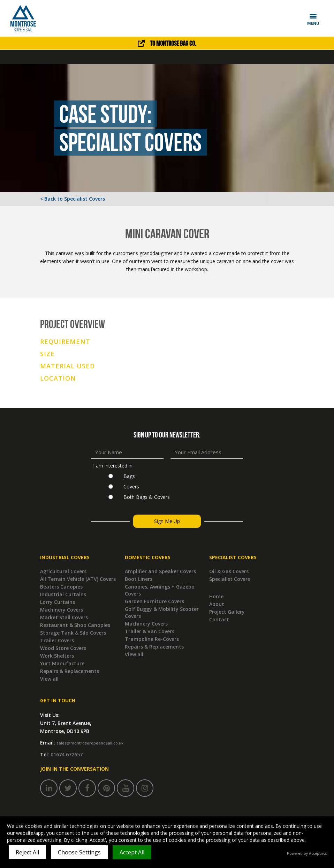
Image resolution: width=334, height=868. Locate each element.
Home (216, 596)
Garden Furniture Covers (154, 601)
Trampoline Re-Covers (152, 639)
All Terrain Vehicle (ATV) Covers (78, 579)
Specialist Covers (230, 579)
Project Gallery (227, 612)
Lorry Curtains (58, 602)
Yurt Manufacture (62, 663)
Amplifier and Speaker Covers (160, 571)
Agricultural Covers (63, 571)
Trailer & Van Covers (150, 631)
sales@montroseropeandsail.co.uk (90, 743)
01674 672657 (67, 754)
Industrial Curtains (63, 594)
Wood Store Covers (63, 648)
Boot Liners (139, 579)
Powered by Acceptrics (307, 853)
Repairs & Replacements (70, 671)
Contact (219, 619)
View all (49, 679)
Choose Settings (79, 852)
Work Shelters (57, 656)
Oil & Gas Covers (229, 571)
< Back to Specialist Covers (73, 199)
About (217, 604)
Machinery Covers (62, 610)
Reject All (27, 852)
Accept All (132, 852)
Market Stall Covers (64, 617)
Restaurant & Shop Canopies (75, 625)
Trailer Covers (57, 640)
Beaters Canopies (61, 587)
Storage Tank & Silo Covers (73, 633)
